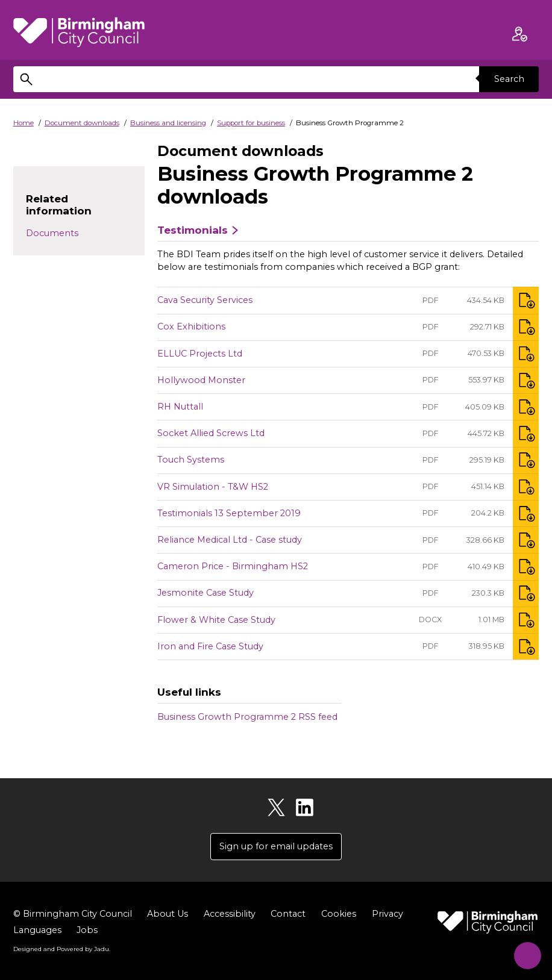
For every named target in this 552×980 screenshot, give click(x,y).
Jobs (87, 931)
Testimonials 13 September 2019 (229, 513)
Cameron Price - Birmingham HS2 (233, 566)
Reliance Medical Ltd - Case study (230, 540)
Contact (288, 914)
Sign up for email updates (276, 846)
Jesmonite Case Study (205, 593)
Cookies (339, 914)
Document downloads (82, 123)
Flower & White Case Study (216, 620)
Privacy (387, 914)
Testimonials (193, 230)
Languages (37, 931)
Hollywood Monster (201, 380)
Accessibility (230, 914)
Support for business (251, 123)
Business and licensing (168, 123)
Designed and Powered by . (61, 949)
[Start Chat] (525, 953)
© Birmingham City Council (73, 914)
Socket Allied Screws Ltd (211, 433)
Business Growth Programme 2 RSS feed (247, 717)
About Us (168, 914)
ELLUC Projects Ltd (200, 354)
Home (24, 123)
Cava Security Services (205, 300)
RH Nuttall (180, 407)
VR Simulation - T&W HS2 (213, 487)
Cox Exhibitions (191, 326)
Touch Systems (191, 460)
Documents (52, 233)
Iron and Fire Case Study (210, 646)
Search (509, 79)
